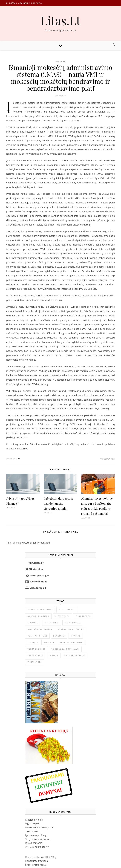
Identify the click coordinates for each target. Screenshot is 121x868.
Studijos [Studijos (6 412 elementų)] (33, 642)
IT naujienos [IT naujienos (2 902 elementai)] (83, 616)
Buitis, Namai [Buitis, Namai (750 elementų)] (67, 609)
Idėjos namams (34, 843)
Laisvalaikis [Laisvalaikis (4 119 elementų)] (51, 623)
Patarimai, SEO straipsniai (39, 827)
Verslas (61, 62)
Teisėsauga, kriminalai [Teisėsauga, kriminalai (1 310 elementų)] (65, 649)
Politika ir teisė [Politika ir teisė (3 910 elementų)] (37, 636)
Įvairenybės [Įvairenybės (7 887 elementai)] (35, 662)
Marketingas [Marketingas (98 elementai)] (72, 623)
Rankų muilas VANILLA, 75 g (40, 857)
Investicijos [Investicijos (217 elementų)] (62, 616)
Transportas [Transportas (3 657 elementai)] (35, 655)
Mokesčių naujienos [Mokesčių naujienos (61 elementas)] (40, 629)
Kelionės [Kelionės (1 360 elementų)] (33, 623)
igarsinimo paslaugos (37, 835)
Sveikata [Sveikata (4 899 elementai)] (49, 642)
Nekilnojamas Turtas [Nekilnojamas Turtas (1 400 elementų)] (71, 629)
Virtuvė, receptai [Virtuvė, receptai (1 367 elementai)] (75, 655)
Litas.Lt (60, 20)
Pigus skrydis (32, 823)
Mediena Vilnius (34, 820)
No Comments (107, 459)
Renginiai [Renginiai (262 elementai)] (59, 636)
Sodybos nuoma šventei (38, 839)
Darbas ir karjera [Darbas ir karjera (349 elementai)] (38, 616)
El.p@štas (12, 3)
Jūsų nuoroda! (37, 847)
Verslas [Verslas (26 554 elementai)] (53, 655)
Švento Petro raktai (36, 865)
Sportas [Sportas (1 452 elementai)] (76, 636)
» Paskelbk (24, 3)
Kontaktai (37, 3)
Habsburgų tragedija (36, 861)
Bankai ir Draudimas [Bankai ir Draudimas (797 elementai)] (40, 609)
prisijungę (16, 543)
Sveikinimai (31, 831)
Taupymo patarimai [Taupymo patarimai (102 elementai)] (72, 642)
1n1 (18, 459)
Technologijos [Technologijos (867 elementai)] (36, 649)
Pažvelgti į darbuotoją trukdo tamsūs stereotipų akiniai (58, 503)
